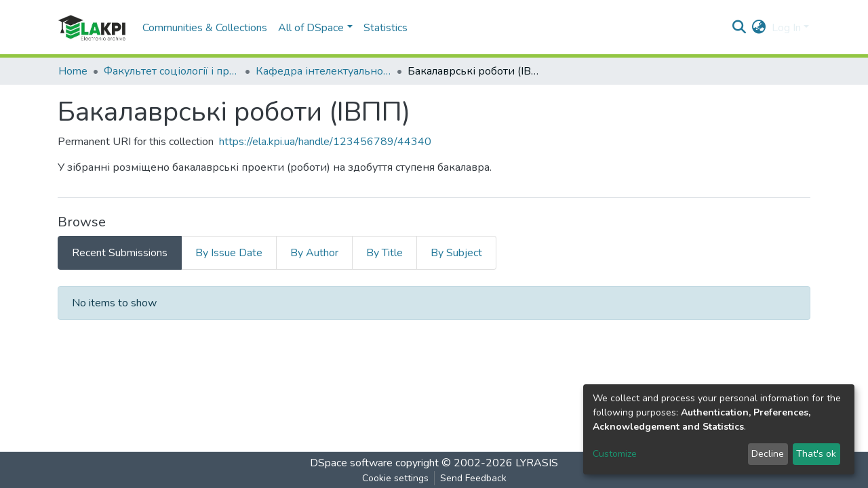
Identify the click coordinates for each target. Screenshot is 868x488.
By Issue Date (229, 253)
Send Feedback (473, 478)
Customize (615, 454)
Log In (786, 28)
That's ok (816, 454)
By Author (314, 253)
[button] (759, 28)
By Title (384, 253)
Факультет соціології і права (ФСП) (172, 71)
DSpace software (351, 463)
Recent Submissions (120, 253)
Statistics (386, 28)
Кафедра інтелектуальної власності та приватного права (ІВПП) (323, 71)
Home (73, 71)
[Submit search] (739, 28)
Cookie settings (395, 478)
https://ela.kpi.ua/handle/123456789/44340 (325, 142)
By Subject (456, 253)
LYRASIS (537, 463)
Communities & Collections (205, 28)
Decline (768, 454)
